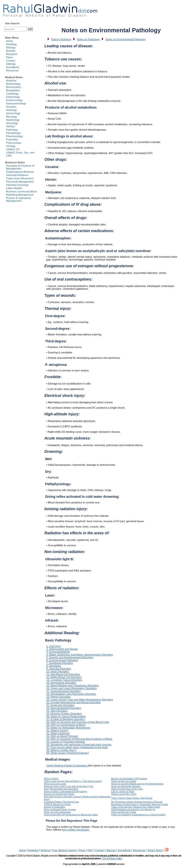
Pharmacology (14, 136)
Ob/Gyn (11, 126)
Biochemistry (14, 87)
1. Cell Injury (54, 646)
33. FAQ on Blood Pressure (62, 736)
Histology (11, 110)
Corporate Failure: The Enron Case (61, 802)
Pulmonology (14, 143)
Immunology (13, 113)
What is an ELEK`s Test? (124, 794)
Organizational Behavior (20, 172)
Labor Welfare (14, 188)
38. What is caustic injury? (61, 750)
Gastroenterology (16, 103)
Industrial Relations (17, 175)
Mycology (12, 117)
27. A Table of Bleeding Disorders (66, 719)
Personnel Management (20, 182)
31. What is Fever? (57, 730)
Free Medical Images (64, 850)
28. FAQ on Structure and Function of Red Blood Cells (78, 722)
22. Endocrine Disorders (60, 705)
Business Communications (22, 191)
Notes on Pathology (88, 39)
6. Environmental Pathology (62, 660)
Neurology (12, 123)
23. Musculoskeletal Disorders (64, 708)
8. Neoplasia (54, 666)
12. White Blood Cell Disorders (64, 677)
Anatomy (11, 81)
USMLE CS (13, 149)
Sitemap (11, 64)
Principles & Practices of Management (20, 167)
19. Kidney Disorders (58, 697)
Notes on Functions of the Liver (127, 789)
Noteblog (11, 44)
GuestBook (13, 67)
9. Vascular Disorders (59, 669)
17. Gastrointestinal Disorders (63, 691)
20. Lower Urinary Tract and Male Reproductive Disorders (80, 700)
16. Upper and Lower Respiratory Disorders (72, 688)
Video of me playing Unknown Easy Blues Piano (136, 807)
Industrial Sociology (17, 185)
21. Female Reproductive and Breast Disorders (74, 702)
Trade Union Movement (20, 178)
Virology (11, 146)
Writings (11, 48)
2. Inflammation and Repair (62, 649)
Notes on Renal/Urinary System (60, 809)
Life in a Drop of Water (123, 791)
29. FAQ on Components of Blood (66, 725)
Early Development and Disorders (61, 789)
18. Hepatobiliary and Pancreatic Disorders (71, 694)
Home (10, 41)
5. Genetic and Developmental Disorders (70, 657)
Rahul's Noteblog (61, 39)
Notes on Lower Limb (55, 784)
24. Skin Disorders (57, 711)
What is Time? (51, 778)
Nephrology (13, 120)
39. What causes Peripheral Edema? (68, 753)
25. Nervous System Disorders (64, 714)
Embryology (13, 97)
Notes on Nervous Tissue (124, 781)
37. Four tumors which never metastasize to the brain (77, 747)
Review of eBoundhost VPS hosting (129, 778)
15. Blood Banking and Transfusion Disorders (73, 685)
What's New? (155, 850)
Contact (11, 61)
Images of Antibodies (55, 807)
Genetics (11, 107)
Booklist (11, 51)
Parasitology (13, 133)
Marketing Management (20, 195)
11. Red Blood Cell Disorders (63, 674)
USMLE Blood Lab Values (57, 804)
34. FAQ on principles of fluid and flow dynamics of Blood (79, 739)
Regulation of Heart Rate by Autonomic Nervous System (140, 804)
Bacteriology (13, 84)
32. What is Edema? (58, 733)
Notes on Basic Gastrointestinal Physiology (66, 791)
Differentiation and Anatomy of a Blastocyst (133, 809)
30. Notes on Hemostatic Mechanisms (68, 728)
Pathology (12, 130)
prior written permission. (76, 830)
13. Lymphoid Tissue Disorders (64, 680)
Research (12, 54)
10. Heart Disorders (58, 671)
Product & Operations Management (19, 199)
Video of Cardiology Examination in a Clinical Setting (138, 815)
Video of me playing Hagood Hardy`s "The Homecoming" (73, 781)
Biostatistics (13, 90)
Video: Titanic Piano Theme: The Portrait (132, 798)
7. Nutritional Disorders (60, 663)
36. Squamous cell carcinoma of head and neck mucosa (79, 744)
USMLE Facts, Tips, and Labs (20, 154)
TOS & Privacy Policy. (112, 858)
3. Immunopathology (58, 652)
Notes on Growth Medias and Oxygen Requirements (137, 784)
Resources (12, 70)
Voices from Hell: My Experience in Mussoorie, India (71, 815)
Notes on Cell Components (57, 812)
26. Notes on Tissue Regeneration (66, 716)
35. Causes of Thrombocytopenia (66, 742)
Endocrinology (14, 100)
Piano (9, 57)
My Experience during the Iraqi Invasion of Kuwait (137, 802)
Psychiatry (12, 139)
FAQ (90, 850)
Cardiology (12, 94)
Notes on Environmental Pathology (126, 39)
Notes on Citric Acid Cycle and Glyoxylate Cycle (69, 786)
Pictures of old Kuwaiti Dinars (59, 794)
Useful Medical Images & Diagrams (67, 765)
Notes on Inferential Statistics (126, 786)
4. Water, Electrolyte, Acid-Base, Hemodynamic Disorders (80, 655)
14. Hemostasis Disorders (61, 683)
